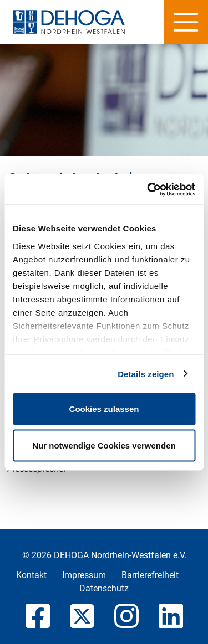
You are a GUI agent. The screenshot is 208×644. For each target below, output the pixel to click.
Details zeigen (146, 373)
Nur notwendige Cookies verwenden (104, 445)
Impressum (84, 575)
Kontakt (31, 575)
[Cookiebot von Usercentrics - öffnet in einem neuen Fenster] (148, 189)
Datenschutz (104, 588)
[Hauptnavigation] (186, 22)
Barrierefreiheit (150, 575)
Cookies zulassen (104, 409)
